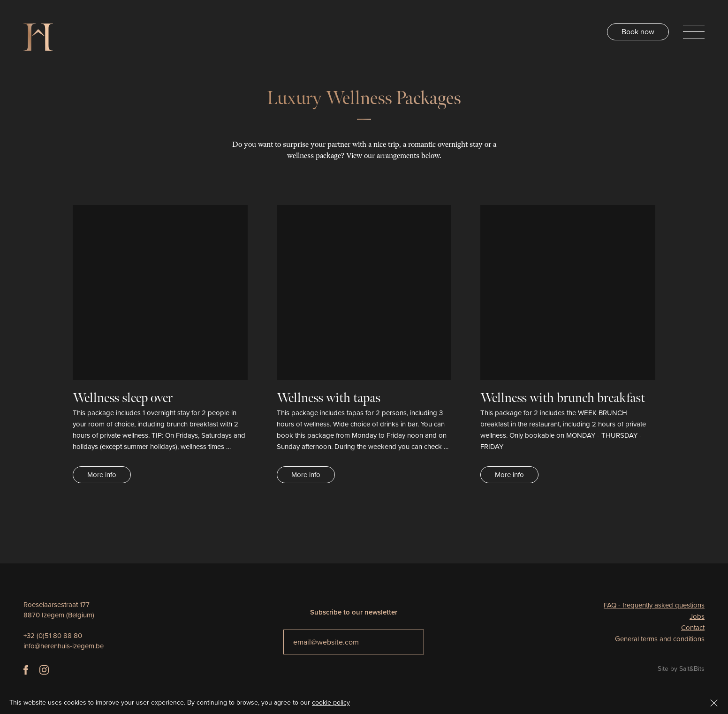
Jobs (697, 616)
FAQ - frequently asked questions (654, 605)
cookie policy (331, 703)
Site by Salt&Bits (681, 669)
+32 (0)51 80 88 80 (53, 636)
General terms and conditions (660, 639)
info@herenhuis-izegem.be (64, 646)
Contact (693, 628)
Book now (638, 32)
